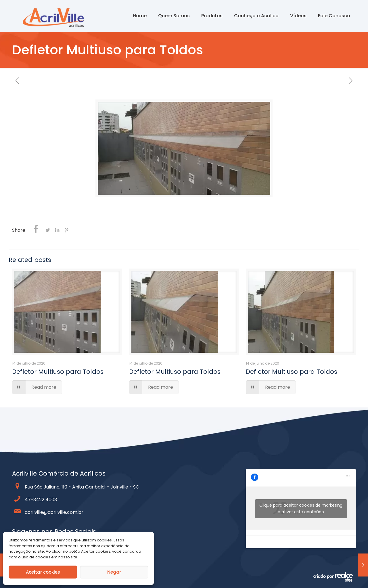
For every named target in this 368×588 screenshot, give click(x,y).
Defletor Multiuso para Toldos (58, 372)
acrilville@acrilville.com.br (54, 512)
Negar (114, 572)
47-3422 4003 (41, 500)
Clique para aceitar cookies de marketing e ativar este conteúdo (301, 508)
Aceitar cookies (43, 572)
